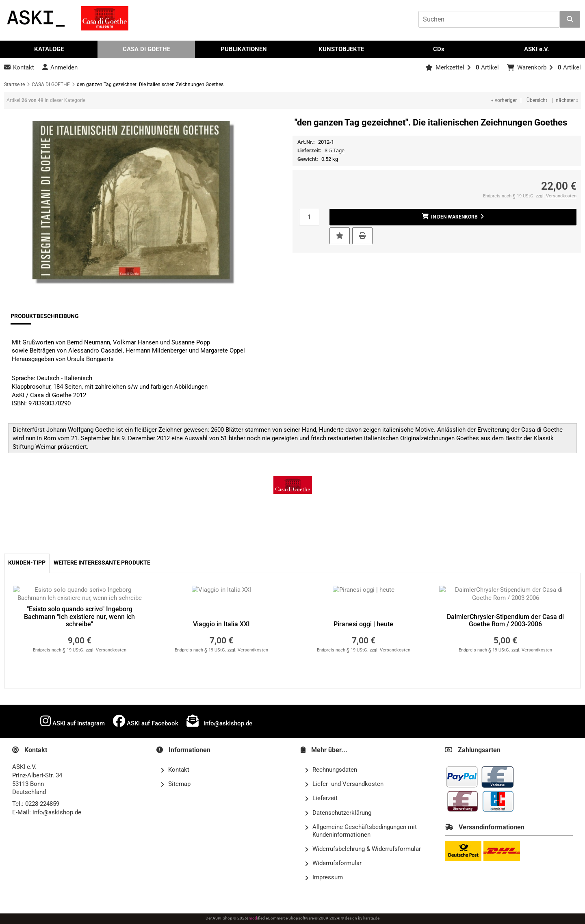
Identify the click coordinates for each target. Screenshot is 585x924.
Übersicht (537, 100)
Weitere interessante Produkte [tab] (102, 563)
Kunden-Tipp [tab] (27, 563)
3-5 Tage (335, 150)
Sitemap (175, 784)
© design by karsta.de (360, 918)
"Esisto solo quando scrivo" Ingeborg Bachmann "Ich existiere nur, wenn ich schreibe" (79, 617)
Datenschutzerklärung (338, 813)
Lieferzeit (321, 798)
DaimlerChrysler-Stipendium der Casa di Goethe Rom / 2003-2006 (505, 621)
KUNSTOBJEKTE (341, 49)
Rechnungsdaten (331, 770)
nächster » (567, 100)
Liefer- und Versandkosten (344, 784)
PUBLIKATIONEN (244, 49)
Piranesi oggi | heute (363, 624)
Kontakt (175, 770)
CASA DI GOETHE (146, 49)
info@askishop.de (219, 721)
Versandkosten (561, 196)
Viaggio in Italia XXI (221, 624)
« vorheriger (504, 100)
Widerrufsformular (333, 863)
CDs (439, 49)
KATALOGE (49, 49)
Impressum (324, 878)
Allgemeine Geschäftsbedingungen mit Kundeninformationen (361, 831)
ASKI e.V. (536, 49)
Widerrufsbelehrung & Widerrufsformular (363, 849)
